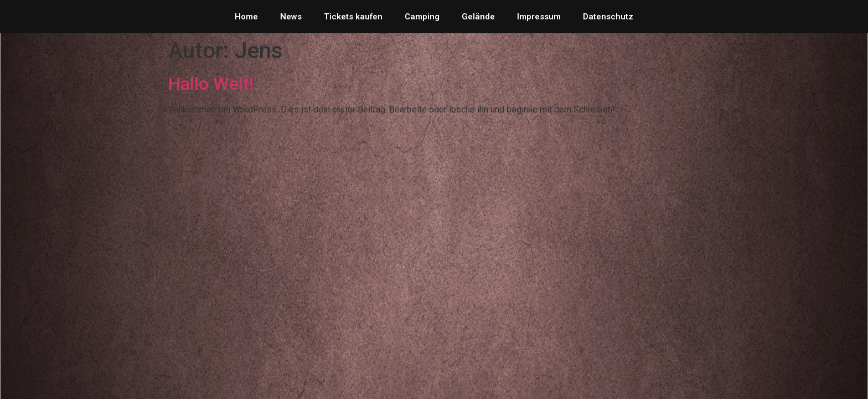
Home (246, 17)
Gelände (478, 17)
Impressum (539, 17)
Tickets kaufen (353, 17)
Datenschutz (608, 17)
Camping (422, 17)
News (291, 17)
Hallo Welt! (211, 84)
